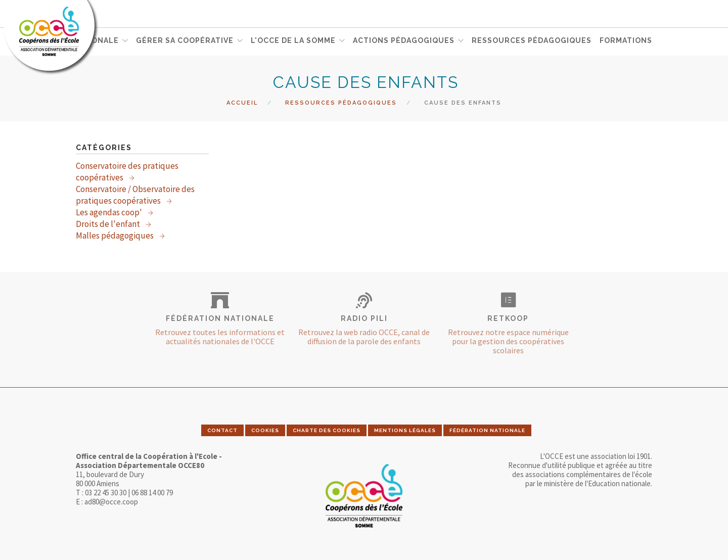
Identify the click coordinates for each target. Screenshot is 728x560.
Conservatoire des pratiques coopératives (127, 172)
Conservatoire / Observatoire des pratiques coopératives (135, 195)
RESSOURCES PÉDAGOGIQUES (532, 41)
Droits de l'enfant (109, 224)
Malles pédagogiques (116, 236)
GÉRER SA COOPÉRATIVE (185, 41)
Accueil (242, 103)
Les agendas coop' (110, 212)
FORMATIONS (626, 41)
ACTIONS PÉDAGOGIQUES (404, 41)
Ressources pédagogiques (341, 103)
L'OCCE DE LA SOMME (293, 41)
